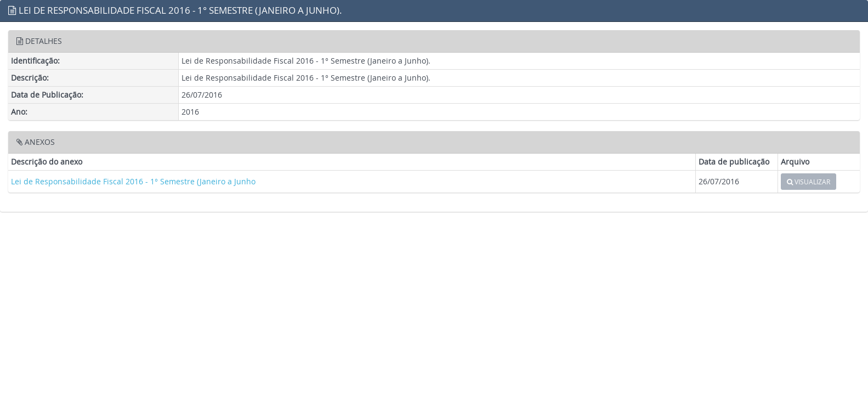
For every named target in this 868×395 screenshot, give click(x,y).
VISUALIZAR (809, 182)
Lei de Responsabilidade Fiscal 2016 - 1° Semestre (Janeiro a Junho (133, 181)
